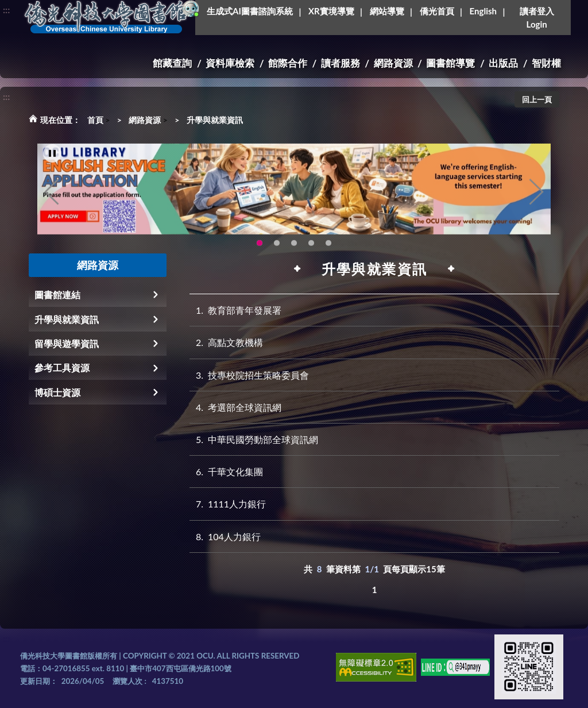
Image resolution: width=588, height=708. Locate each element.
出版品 (503, 63)
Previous (52, 200)
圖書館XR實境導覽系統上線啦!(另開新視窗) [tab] (294, 251)
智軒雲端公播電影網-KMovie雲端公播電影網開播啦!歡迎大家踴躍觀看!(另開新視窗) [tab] (311, 251)
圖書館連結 (57, 295)
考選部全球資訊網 (235, 407)
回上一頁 (537, 99)
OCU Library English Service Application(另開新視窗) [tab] (260, 251)
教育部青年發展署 (235, 310)
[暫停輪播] (52, 161)
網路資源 (393, 63)
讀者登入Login (537, 18)
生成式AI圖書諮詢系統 (250, 11)
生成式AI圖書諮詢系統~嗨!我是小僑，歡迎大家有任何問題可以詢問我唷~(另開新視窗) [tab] (328, 251)
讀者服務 (341, 63)
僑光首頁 (437, 11)
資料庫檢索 (230, 63)
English (483, 11)
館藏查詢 (172, 63)
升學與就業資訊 (215, 120)
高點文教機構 (226, 342)
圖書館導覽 (450, 63)
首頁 (95, 120)
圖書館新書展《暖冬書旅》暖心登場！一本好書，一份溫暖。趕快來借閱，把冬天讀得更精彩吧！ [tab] (277, 251)
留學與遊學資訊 (67, 343)
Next (536, 200)
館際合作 (288, 63)
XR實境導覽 (331, 11)
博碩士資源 (57, 392)
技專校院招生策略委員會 (249, 375)
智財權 (546, 63)
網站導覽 (387, 11)
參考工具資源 (62, 368)
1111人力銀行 (228, 504)
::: (6, 9)
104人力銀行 (225, 536)
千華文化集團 (226, 472)
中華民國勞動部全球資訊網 (254, 439)
